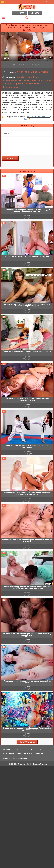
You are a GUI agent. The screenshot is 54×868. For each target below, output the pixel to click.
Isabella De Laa (24, 77)
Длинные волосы (31, 80)
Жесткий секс (22, 72)
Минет (34, 72)
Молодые (43, 72)
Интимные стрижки (13, 84)
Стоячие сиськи (10, 87)
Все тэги (39, 749)
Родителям (39, 754)
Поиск (17, 749)
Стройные (46, 80)
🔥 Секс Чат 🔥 (47, 2)
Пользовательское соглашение (15, 758)
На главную (7, 749)
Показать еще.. (27, 742)
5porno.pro (21, 764)
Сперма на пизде (33, 84)
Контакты (28, 754)
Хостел (37, 77)
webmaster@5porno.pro (39, 764)
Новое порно (28, 749)
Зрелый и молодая (12, 80)
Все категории (8, 754)
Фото (19, 754)
